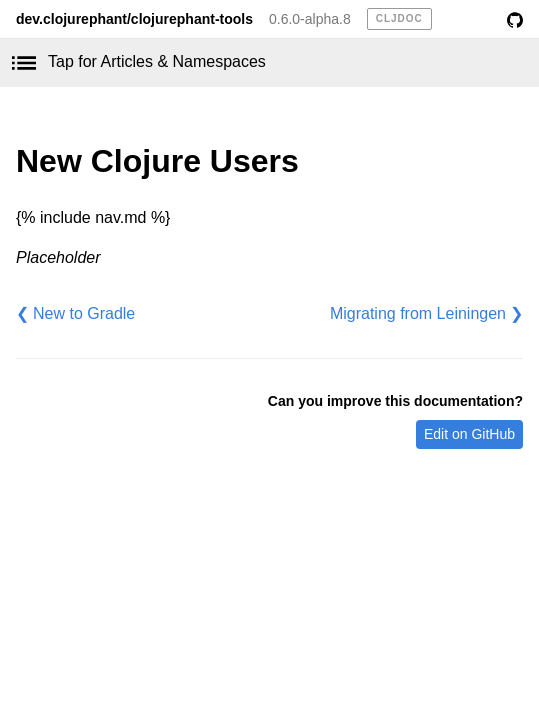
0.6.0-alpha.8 (310, 19)
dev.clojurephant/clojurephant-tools (134, 19)
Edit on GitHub (469, 434)
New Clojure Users (157, 161)
